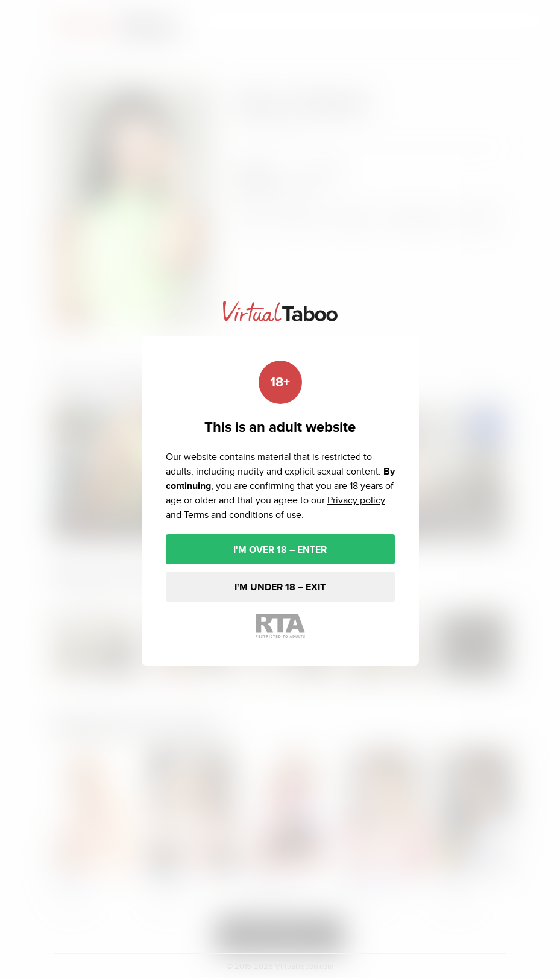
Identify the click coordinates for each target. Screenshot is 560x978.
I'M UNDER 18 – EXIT (280, 587)
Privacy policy (356, 500)
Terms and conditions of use (243, 515)
